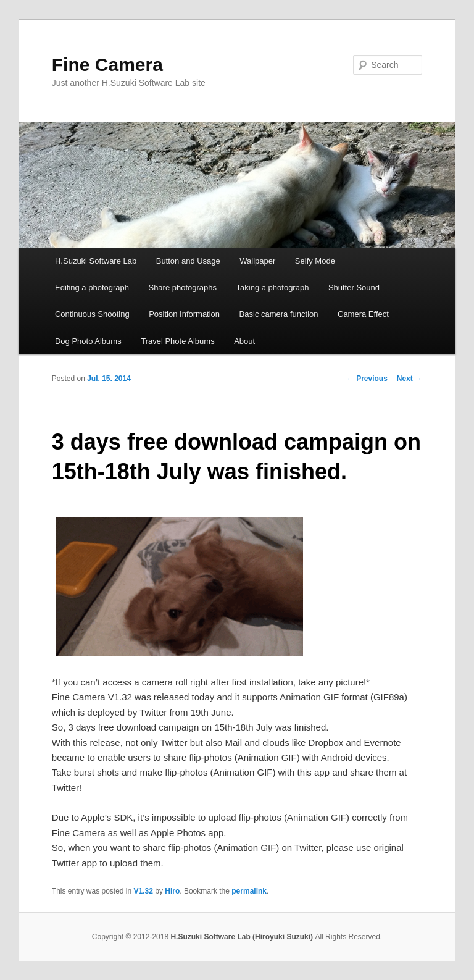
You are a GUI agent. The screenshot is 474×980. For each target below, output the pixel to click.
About (244, 341)
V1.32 (143, 891)
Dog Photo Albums (88, 341)
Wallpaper (257, 261)
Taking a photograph (273, 287)
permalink (249, 891)
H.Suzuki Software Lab (96, 261)
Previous (367, 379)
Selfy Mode (315, 261)
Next (410, 379)
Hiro (172, 891)
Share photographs (182, 287)
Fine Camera (107, 65)
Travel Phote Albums (177, 341)
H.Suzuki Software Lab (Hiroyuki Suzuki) (243, 937)
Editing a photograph (92, 287)
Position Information (184, 314)
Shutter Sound (354, 287)
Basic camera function (279, 314)
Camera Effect (363, 314)
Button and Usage (188, 261)
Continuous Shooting (92, 314)
